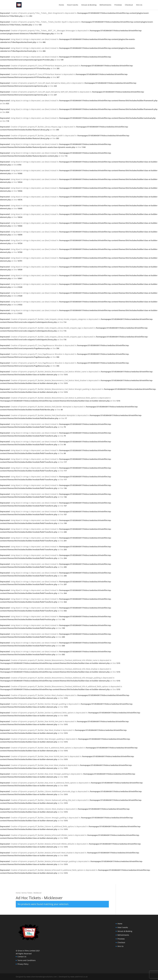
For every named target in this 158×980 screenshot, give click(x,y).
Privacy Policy (23, 964)
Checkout (129, 5)
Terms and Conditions (27, 960)
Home (61, 5)
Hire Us (139, 5)
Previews (118, 5)
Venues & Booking (89, 5)
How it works (73, 5)
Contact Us (22, 957)
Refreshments (105, 5)
